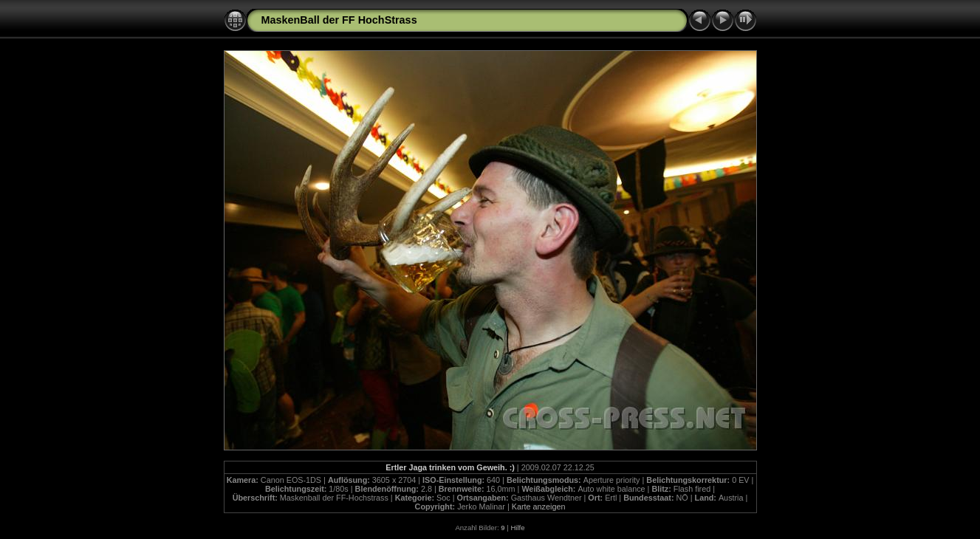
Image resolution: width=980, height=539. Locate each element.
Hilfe (517, 528)
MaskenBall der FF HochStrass (339, 20)
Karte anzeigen (539, 507)
